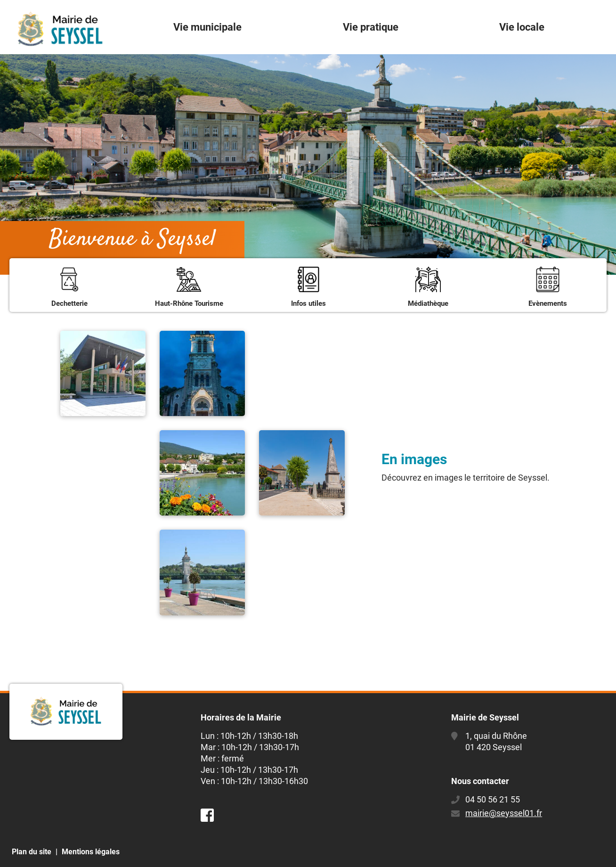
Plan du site (32, 852)
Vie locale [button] (522, 27)
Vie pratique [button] (371, 27)
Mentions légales (91, 852)
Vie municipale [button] (207, 27)
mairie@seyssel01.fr (504, 813)
